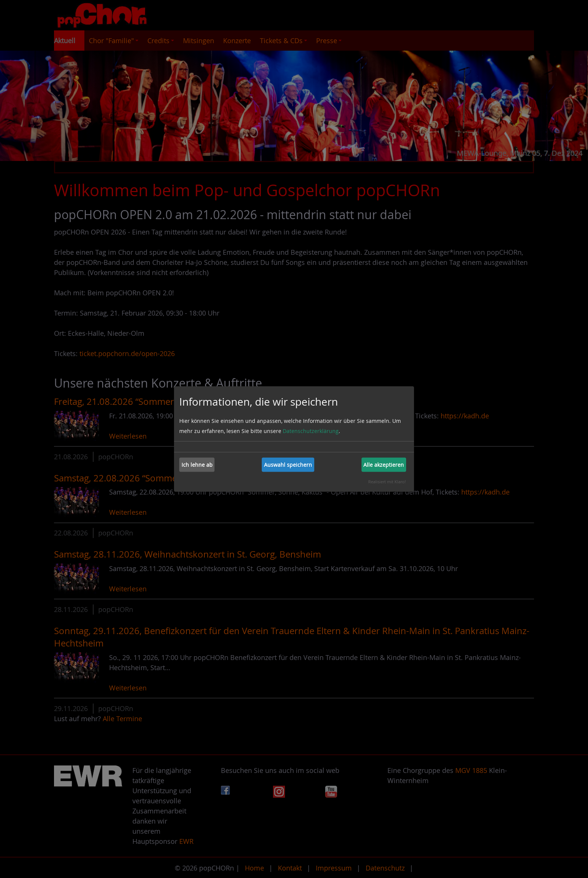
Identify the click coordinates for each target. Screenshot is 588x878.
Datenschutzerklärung (311, 431)
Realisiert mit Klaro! (387, 481)
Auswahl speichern (288, 465)
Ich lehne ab (197, 465)
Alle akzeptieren (384, 465)
